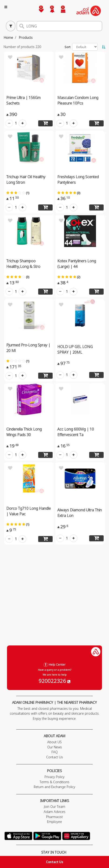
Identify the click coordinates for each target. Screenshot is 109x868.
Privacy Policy (54, 777)
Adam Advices (55, 812)
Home (8, 38)
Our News (55, 747)
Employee (54, 822)
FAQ (55, 752)
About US (54, 742)
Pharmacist (54, 817)
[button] (49, 11)
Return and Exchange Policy (54, 787)
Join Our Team (55, 807)
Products (26, 38)
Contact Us (55, 862)
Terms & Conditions (54, 782)
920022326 (54, 681)
